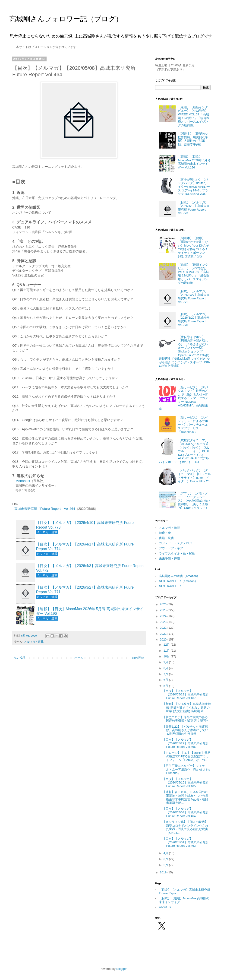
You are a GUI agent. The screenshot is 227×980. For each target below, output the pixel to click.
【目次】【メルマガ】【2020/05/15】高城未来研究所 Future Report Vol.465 (185, 783)
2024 (164, 616)
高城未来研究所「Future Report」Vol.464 (45, 509)
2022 (164, 628)
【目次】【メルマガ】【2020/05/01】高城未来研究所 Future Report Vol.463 (185, 842)
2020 (164, 639)
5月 (166, 686)
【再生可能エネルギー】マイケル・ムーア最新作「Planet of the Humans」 (186, 769)
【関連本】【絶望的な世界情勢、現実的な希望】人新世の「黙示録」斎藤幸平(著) (193, 139)
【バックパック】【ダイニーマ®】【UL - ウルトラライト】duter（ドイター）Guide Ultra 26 (194, 476)
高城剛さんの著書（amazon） (179, 576)
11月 (167, 651)
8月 (166, 668)
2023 (164, 622)
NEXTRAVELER (170, 586)
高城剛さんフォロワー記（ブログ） (66, 19)
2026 (164, 604)
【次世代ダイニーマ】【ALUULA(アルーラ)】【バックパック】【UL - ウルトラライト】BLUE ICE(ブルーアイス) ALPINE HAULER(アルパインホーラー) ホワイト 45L (185, 451)
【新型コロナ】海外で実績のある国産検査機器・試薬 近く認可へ (186, 719)
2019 (164, 872)
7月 (166, 674)
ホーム (79, 658)
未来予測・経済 (169, 559)
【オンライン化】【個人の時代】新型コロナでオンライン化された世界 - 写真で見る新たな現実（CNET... (185, 827)
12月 (167, 645)
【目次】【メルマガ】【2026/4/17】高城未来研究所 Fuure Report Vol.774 (85, 546)
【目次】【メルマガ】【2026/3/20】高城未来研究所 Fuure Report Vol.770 (194, 320)
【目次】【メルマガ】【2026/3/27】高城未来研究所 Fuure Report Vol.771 (85, 590)
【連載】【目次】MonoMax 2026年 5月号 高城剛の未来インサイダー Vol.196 (90, 611)
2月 (166, 865)
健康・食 (165, 533)
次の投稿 (19, 658)
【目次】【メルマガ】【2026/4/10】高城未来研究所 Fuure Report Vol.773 (85, 525)
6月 (166, 680)
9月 (166, 662)
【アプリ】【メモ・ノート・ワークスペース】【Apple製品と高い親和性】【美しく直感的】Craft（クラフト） (194, 500)
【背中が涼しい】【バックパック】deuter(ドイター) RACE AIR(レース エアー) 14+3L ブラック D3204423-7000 (194, 187)
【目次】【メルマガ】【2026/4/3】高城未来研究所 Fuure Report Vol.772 (90, 568)
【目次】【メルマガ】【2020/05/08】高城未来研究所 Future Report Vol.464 (185, 812)
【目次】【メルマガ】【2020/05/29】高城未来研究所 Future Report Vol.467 (185, 695)
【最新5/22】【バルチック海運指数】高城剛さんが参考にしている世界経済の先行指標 (185, 730)
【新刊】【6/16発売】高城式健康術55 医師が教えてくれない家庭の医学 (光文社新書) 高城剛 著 (187, 707)
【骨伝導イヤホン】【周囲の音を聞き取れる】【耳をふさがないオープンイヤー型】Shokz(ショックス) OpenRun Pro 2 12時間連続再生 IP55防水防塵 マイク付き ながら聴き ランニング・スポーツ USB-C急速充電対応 (184, 352)
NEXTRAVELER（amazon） (178, 581)
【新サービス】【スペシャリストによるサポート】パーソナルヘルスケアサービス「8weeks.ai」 (193, 425)
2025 (164, 610)
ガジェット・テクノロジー (177, 543)
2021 (164, 634)
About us (165, 907)
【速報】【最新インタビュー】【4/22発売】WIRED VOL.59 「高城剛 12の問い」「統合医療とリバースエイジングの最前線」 (194, 116)
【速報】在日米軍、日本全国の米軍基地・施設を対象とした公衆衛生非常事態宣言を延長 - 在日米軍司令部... (185, 797)
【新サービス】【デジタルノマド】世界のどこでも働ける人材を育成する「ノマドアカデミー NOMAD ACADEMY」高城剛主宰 (183, 398)
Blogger (121, 969)
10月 (167, 656)
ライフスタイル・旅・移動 (177, 553)
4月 (166, 853)
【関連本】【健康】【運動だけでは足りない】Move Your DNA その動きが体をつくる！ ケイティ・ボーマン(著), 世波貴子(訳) (193, 247)
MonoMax (23, 481)
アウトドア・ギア (171, 548)
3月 (166, 859)
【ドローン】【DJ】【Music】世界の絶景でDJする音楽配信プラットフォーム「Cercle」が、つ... (186, 756)
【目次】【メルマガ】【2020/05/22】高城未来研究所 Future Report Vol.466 (185, 743)
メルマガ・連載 (34, 642)
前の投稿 (138, 658)
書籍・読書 (166, 538)
